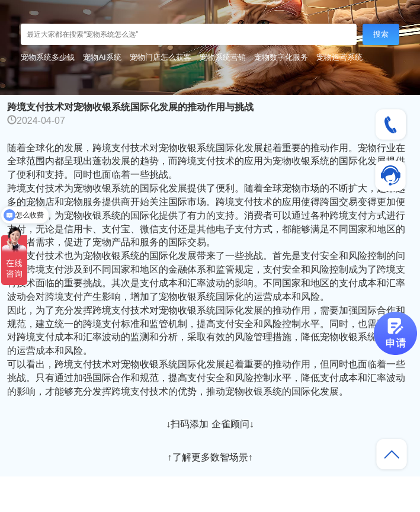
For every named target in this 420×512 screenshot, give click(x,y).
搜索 (381, 34)
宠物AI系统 (102, 57)
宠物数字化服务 (281, 57)
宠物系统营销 (223, 57)
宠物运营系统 (339, 57)
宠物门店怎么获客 (161, 57)
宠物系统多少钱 (48, 57)
